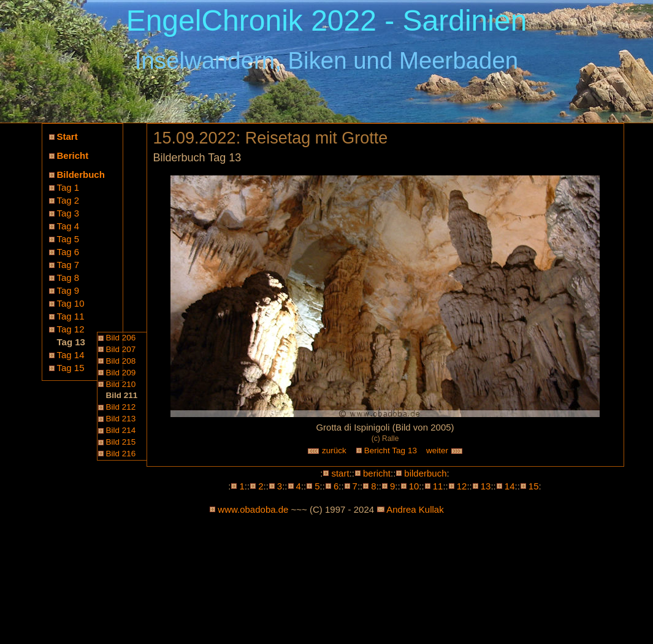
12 (462, 486)
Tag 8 (68, 278)
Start (67, 136)
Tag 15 (71, 368)
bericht (377, 473)
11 (438, 486)
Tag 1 (68, 187)
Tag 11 (71, 316)
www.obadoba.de (253, 509)
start (340, 473)
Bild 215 (121, 442)
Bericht (73, 155)
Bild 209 (121, 373)
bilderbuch (425, 473)
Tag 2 (68, 200)
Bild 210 (121, 384)
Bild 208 (121, 361)
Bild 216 (121, 454)
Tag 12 (71, 329)
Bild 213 (121, 419)
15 (534, 486)
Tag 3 (68, 213)
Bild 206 (121, 338)
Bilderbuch (81, 174)
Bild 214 (121, 430)
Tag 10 (71, 303)
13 (486, 486)
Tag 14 (71, 355)
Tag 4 (68, 226)
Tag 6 (68, 252)
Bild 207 (121, 349)
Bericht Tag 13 (391, 450)
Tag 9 (68, 290)
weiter (445, 450)
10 (414, 486)
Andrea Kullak (415, 509)
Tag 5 (68, 239)
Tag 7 (68, 265)
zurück (327, 450)
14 (510, 486)
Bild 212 (121, 407)
